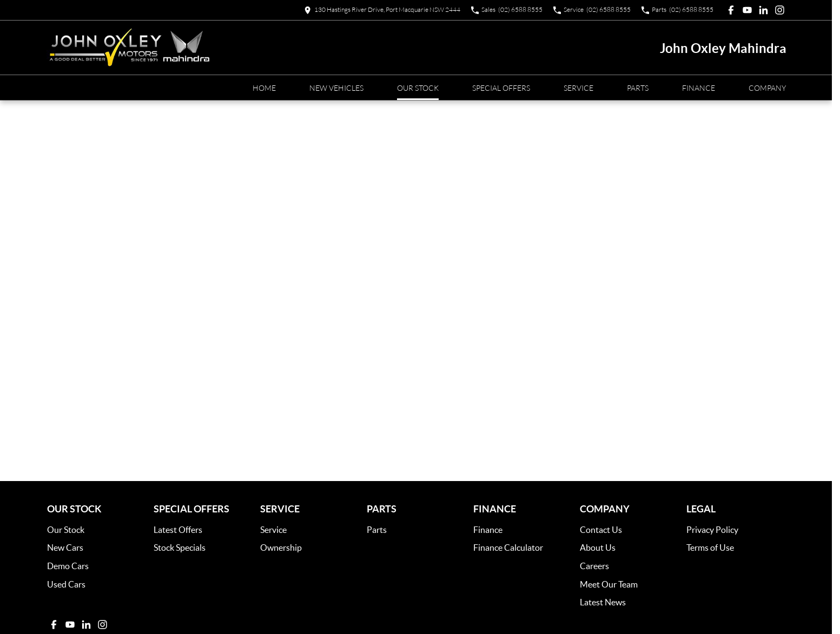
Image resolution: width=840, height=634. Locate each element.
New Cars (65, 547)
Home (264, 88)
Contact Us (601, 529)
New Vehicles (336, 88)
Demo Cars (68, 566)
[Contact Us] (382, 10)
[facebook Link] (731, 10)
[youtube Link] (747, 10)
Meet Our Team (609, 584)
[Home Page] (128, 48)
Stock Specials (180, 547)
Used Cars (66, 584)
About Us (598, 547)
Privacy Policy (712, 529)
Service (578, 88)
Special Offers (501, 88)
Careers (594, 566)
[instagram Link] (780, 10)
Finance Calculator (508, 547)
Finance (699, 88)
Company (767, 88)
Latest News (603, 602)
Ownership (281, 547)
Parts (638, 88)
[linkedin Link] (763, 10)
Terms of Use (710, 547)
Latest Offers (178, 529)
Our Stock (418, 88)
